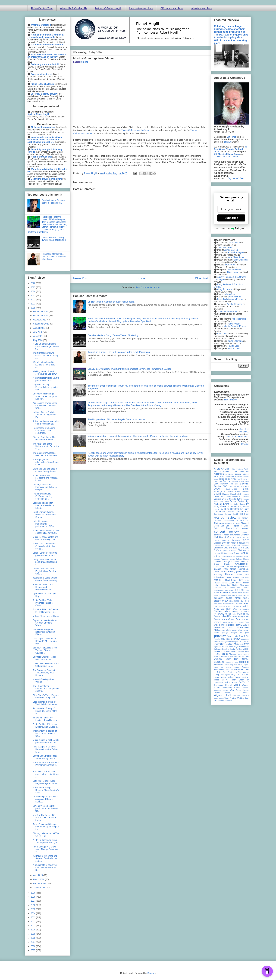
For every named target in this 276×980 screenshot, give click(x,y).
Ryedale (218, 647)
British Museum (243, 494)
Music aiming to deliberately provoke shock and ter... (46, 741)
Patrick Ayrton (234, 324)
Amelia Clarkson (235, 304)
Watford (237, 688)
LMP (239, 588)
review (217, 642)
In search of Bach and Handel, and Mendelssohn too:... (43, 587)
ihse (247, 575)
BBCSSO (245, 486)
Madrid (217, 593)
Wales (217, 688)
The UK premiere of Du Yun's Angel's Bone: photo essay (116, 419)
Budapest (245, 499)
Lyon (247, 590)
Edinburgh (226, 545)
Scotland (218, 651)
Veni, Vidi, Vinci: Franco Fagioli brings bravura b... (46, 782)
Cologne (218, 528)
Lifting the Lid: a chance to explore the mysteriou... (45, 470)
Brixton (225, 499)
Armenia (227, 476)
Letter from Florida (230, 585)
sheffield (218, 654)
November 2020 (41, 316)
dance (216, 540)
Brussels (232, 499)
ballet (221, 479)
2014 (33, 913)
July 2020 (38, 332)
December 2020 (41, 311)
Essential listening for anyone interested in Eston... (44, 505)
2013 (33, 917)
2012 (33, 921)
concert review (226, 531)
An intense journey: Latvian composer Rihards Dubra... (46, 799)
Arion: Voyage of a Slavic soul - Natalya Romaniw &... (45, 849)
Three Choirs (221, 680)
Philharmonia (220, 630)
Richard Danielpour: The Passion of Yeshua (44, 438)
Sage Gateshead (241, 647)
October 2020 (40, 320)
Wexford (218, 693)
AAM (246, 469)
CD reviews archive (172, 8)
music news (233, 598)
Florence (232, 559)
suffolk (237, 667)
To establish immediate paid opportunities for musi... (46, 532)
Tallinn (227, 670)
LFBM (242, 585)
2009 (33, 934)
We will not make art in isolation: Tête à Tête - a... (45, 365)
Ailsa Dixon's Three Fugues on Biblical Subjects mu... (46, 696)
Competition (232, 528)
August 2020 (40, 328)
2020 (33, 308)
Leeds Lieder (242, 583)
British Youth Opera (223, 496)
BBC (225, 486)
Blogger (151, 973)
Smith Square (243, 654)
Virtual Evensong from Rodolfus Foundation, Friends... (44, 632)
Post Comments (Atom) (148, 287)
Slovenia (233, 654)
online (234, 614)
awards (246, 476)
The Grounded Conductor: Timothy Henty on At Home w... (45, 673)
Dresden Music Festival (233, 543)
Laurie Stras (223, 334)
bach (216, 479)
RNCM (246, 642)
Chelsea (218, 521)
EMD (226, 548)
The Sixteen (242, 675)
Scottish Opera (230, 651)
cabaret (231, 512)
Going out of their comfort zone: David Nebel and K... (45, 562)
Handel (229, 574)
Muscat (235, 595)
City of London (235, 523)
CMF (228, 526)
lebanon (217, 583)
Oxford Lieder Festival (232, 625)
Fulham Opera (242, 559)
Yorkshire (228, 701)
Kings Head (225, 580)
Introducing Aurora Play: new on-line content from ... (46, 774)
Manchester (226, 593)
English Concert (241, 548)
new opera (218, 604)
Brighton (226, 494)
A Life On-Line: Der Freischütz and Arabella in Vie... (45, 478)
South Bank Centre (237, 659)
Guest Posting (228, 571)
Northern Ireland (222, 611)
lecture (224, 583)
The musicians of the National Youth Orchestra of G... (46, 446)
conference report (222, 535)
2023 (33, 295)
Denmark (236, 540)
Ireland (228, 577)
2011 (33, 926)
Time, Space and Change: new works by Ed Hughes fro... (46, 827)
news (246, 603)
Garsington (227, 561)
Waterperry (227, 688)
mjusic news (237, 593)
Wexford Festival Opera (236, 693)
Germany (245, 561)
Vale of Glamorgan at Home (46, 616)
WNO (239, 698)
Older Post (202, 278)
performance (243, 628)
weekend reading (221, 690)
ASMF (233, 476)
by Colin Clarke (238, 504)
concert (245, 528)
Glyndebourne (242, 564)
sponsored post (232, 662)
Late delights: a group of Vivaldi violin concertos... (46, 703)
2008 (33, 938)
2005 (33, 950)
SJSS (225, 654)
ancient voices (242, 474)
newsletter (218, 606)
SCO (247, 649)
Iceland (239, 575)
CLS (223, 526)
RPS (236, 644)
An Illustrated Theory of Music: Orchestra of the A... (45, 711)
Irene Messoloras (236, 257)
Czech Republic (242, 537)
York (222, 701)
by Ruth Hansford (230, 509)
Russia (241, 644)
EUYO (216, 553)
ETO (240, 550)
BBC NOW (234, 486)
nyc (241, 611)
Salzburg (218, 649)
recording (245, 639)
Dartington (225, 540)
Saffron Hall (227, 647)
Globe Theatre (222, 564)
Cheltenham (229, 521)
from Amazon (230, 400)
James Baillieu (231, 250)
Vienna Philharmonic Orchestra (136, 130)
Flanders (224, 559)
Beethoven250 (231, 489)
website (246, 688)
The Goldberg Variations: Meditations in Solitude (45, 454)
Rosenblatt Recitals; (224, 644)
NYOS (216, 614)
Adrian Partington (236, 252)
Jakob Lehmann (235, 341)
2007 (33, 942)
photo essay (232, 630)
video (237, 685)
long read (229, 590)
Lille (224, 588)
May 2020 (38, 340)
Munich (246, 593)
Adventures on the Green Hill (234, 471)
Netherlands (234, 601)
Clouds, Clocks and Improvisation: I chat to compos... (45, 487)
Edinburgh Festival (240, 545)
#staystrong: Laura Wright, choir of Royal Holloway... (46, 579)
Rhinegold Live (226, 642)
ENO (216, 550)
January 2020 (40, 888)
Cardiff (236, 514)
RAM (241, 636)
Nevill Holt (244, 601)
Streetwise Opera (241, 665)
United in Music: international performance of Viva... (44, 524)
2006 (33, 946)
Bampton (218, 481)
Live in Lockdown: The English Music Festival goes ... (45, 571)
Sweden (245, 667)
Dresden (218, 543)
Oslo (247, 622)
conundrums (235, 535)
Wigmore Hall (222, 695)
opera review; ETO (230, 622)
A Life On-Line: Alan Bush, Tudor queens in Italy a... (46, 841)
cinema (226, 523)
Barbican (227, 481)
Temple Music (237, 670)
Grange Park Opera (225, 569)
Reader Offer (220, 639)
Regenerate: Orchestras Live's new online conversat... (44, 431)
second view (243, 651)
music (240, 595)
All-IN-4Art (230, 474)
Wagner (245, 685)
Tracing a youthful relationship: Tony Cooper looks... (46, 462)
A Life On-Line (221, 469)
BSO (239, 499)
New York (227, 604)
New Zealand (237, 604)
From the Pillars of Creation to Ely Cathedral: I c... (46, 611)
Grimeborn (244, 569)
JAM (216, 580)
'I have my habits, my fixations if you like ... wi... (46, 719)
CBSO (242, 514)
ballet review (231, 479)
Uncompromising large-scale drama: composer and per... (45, 396)
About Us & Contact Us (74, 8)
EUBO (246, 550)
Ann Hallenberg (239, 319)
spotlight (244, 662)
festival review (227, 556)
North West (232, 609)
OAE (222, 614)
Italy (242, 578)
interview (219, 577)
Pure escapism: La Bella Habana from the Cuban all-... (45, 749)
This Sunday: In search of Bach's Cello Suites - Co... (45, 733)
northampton (244, 609)
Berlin (246, 489)
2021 (33, 304)
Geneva (237, 562)
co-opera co (237, 526)
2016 (33, 905)
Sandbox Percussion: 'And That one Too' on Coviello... (45, 650)
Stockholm (218, 665)
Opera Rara (234, 619)
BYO (225, 512)
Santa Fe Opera (237, 649)
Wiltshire (245, 695)
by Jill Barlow (233, 506)
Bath (216, 484)
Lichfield (218, 588)
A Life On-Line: (237, 469)
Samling (226, 649)
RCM (246, 636)
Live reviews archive (141, 8)
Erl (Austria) (225, 550)
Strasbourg (229, 665)
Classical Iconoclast (244, 430)
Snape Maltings (222, 657)
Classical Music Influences (226, 157)
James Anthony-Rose (227, 311)
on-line (85, 62)
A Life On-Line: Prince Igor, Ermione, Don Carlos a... (46, 725)
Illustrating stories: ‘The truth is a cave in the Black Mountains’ (119, 352)
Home (141, 278)
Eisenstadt (218, 548)
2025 (33, 287)
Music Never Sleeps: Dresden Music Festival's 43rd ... (46, 790)
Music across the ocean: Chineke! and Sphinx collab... (44, 546)
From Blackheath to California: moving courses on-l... (43, 496)
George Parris (234, 297)
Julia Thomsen (234, 270)
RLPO (240, 642)
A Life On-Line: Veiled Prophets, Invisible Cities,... (43, 603)
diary (246, 540)
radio (236, 636)
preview (220, 636)
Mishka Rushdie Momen (235, 326)
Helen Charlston (240, 260)
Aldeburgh (219, 474)
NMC (229, 606)
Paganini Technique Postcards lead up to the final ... (45, 387)
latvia (247, 580)
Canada (228, 514)
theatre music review (224, 677)
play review (243, 630)
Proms (230, 636)
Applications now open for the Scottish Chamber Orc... (45, 406)
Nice (225, 606)
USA (240, 682)
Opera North (220, 619)
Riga (235, 642)
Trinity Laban (237, 680)
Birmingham (220, 491)
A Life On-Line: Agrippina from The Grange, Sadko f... (46, 346)
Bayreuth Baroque (229, 484)
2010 (33, 930)
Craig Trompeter (225, 289)
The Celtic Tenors (225, 248)
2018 (33, 897)
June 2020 (38, 336)
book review (242, 491)
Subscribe (231, 218)
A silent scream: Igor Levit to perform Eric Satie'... (46, 379)
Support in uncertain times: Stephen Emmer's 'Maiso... (45, 623)
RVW (246, 644)
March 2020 (39, 879)
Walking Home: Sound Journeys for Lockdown (45, 373)
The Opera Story (228, 675)
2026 (33, 283)
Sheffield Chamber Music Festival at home (45, 658)
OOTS (240, 614)
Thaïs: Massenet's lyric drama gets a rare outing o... (46, 356)
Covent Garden (227, 537)
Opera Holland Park (223, 616)
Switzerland (219, 670)
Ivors (247, 578)
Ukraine (234, 682)
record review (233, 639)
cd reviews (243, 518)
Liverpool (231, 588)
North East (219, 609)
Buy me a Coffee (236, 178)
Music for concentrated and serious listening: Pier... (46, 538)
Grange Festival (241, 567)
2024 (33, 291)
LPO (236, 590)
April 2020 (38, 875)
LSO (241, 590)
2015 (33, 909)
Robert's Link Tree (42, 8)
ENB (231, 548)
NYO (247, 611)
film (234, 556)
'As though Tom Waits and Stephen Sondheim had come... (45, 858)
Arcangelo (218, 476)
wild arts (236, 695)
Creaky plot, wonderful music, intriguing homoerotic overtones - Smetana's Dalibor (129, 369)
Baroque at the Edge (240, 481)
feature (237, 553)
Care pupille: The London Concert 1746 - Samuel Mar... (45, 641)
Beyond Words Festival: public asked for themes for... (45, 809)
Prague (234, 633)
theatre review (241, 677)
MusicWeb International (238, 437)
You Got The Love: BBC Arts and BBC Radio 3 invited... (44, 818)
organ (241, 622)
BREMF (218, 494)
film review (240, 556)
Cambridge (219, 514)
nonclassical (237, 606)
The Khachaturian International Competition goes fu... (46, 689)
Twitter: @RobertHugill (108, 8)
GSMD (217, 571)
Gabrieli (217, 561)
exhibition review (226, 553)
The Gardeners (230, 672)
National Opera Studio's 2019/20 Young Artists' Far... (44, 415)
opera (246, 614)
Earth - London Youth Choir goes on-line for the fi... (46, 554)
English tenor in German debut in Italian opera (111, 302)
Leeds (232, 583)
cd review (228, 517)
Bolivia (230, 492)
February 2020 (40, 883)
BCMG (217, 489)
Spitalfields (219, 662)
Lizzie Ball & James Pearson (231, 299)
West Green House (239, 690)
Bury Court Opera (221, 501)
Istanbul (236, 577)
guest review (242, 571)
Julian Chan (230, 294)
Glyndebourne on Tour (223, 567)
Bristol (233, 494)
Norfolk (245, 606)
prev (247, 633)
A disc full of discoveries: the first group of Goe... (46, 665)
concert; (246, 532)
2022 (33, 300)
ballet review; (243, 479)
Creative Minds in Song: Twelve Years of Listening (113, 335)
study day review (223, 667)
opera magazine (241, 616)
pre (241, 633)
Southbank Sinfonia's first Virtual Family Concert (45, 757)
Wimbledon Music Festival (225, 698)
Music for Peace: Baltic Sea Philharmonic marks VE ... (46, 765)
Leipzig (217, 585)
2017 (33, 901)
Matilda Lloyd (234, 348)
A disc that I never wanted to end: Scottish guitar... (46, 423)
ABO (216, 471)
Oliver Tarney (233, 272)
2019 (33, 893)
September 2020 (41, 324)
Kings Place (237, 580)
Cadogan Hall (242, 512)
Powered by (231, 229)
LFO (247, 585)
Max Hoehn (231, 265)
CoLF (246, 526)
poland (217, 633)
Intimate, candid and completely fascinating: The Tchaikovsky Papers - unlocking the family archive (138, 436)
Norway (235, 611)
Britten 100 (237, 496)
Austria (239, 476)
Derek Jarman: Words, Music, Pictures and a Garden (44, 515)
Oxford (217, 625)
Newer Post (80, 278)
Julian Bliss (234, 346)
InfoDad (245, 444)
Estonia (234, 550)
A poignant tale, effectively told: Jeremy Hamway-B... (45, 868)
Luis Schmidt (234, 243)
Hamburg (218, 574)
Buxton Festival (237, 501)
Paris (231, 628)
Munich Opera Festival (223, 595)
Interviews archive (201, 8)
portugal (225, 633)
